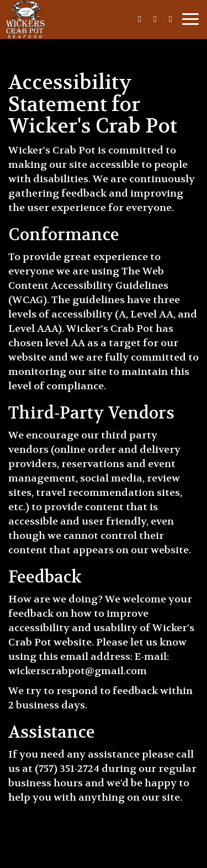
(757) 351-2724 (67, 769)
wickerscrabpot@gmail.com (78, 671)
